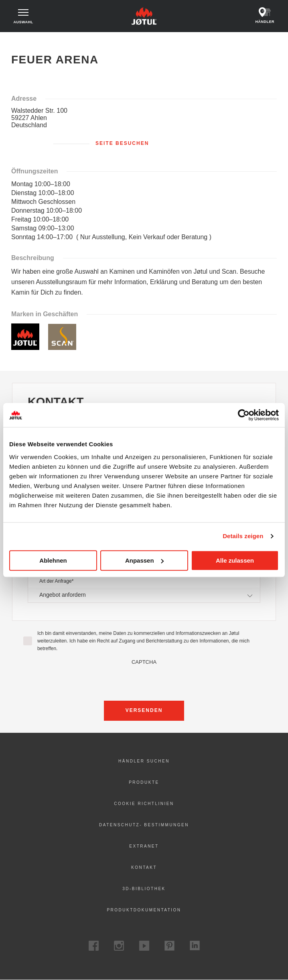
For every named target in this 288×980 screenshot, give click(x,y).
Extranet (144, 846)
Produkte (144, 782)
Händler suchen (144, 761)
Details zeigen (243, 536)
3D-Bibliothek (144, 889)
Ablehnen (53, 560)
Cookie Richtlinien (144, 804)
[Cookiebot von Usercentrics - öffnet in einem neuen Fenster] (244, 415)
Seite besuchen (122, 143)
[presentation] (144, 681)
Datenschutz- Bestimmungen (144, 825)
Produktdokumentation (144, 910)
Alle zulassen (235, 560)
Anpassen (144, 560)
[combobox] (144, 595)
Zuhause (22, 40)
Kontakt (144, 867)
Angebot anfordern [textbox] (63, 595)
